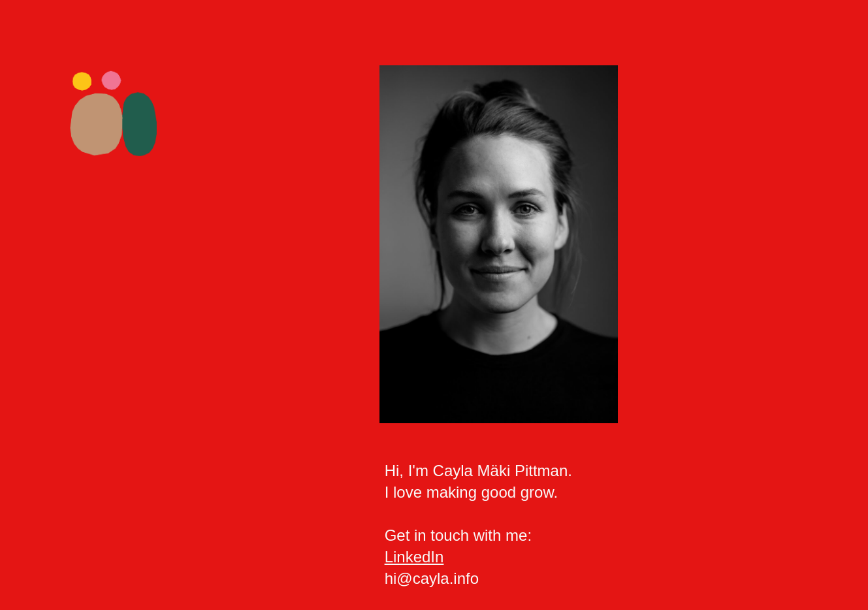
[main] (595, 525)
